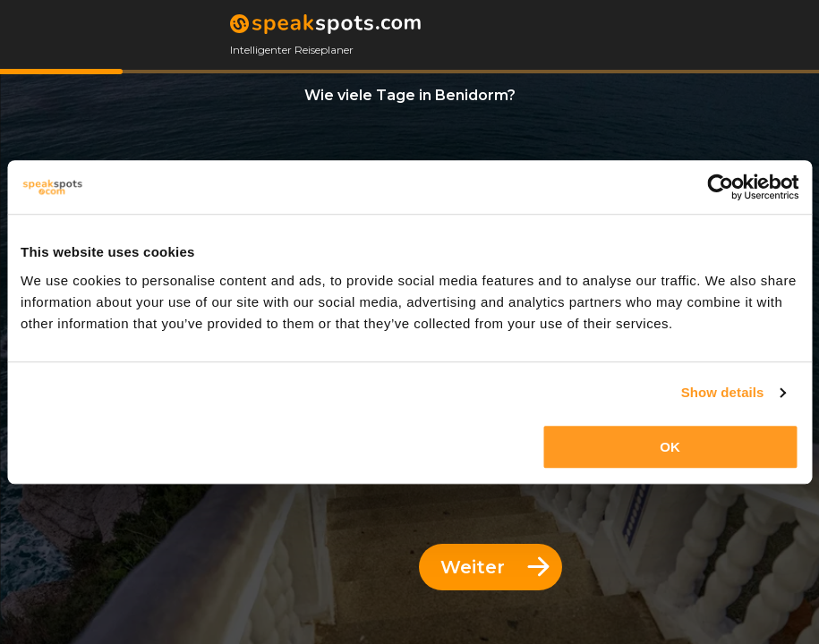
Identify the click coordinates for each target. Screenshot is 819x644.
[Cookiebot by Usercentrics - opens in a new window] (720, 187)
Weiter (495, 567)
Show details (723, 392)
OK (670, 447)
